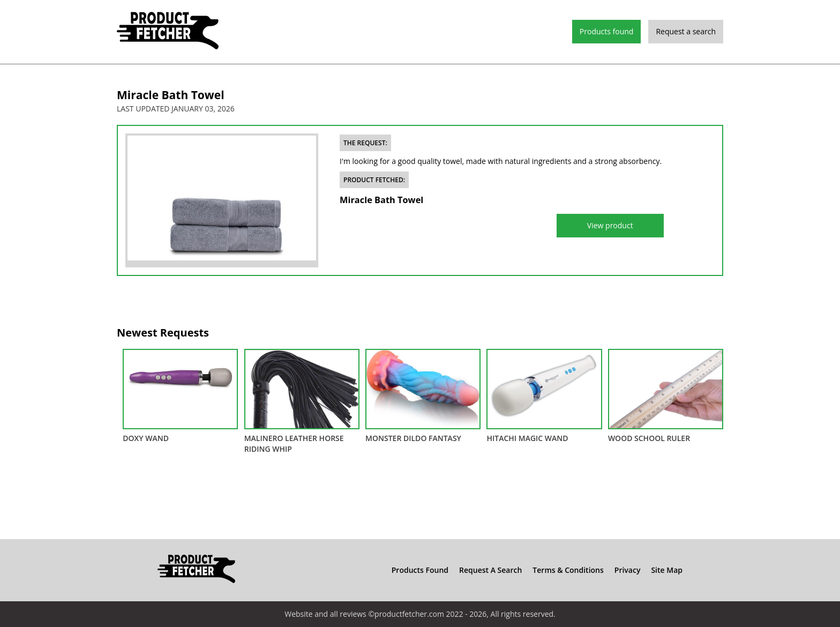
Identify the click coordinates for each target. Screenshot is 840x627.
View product (610, 225)
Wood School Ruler (666, 396)
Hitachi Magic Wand (544, 396)
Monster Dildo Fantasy (423, 396)
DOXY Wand (180, 396)
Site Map (667, 570)
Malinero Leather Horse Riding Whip (302, 401)
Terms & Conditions (568, 570)
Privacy (628, 570)
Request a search (686, 31)
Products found (607, 31)
